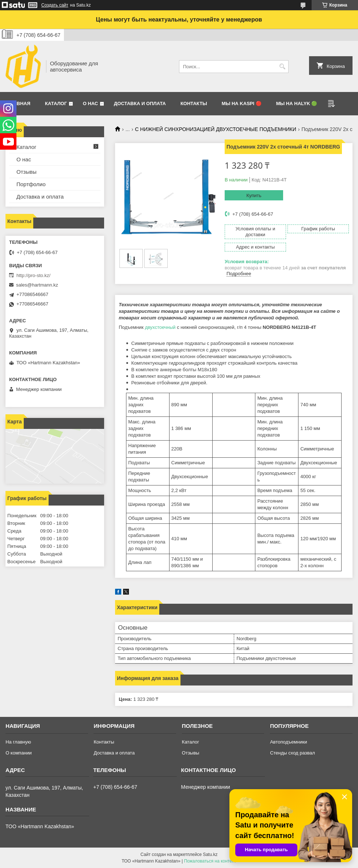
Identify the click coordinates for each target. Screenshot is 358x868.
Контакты (194, 103)
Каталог (56, 103)
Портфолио (31, 184)
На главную (18, 742)
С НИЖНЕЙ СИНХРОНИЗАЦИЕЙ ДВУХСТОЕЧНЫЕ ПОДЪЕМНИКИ (216, 129)
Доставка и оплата (140, 103)
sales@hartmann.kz (37, 285)
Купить (254, 195)
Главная (19, 103)
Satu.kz (210, 854)
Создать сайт (55, 5)
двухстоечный (160, 327)
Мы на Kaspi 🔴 (242, 103)
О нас (91, 103)
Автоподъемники (288, 742)
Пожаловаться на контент (210, 861)
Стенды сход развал (292, 753)
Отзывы (26, 172)
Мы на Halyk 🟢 (297, 103)
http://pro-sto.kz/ (33, 275)
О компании (19, 753)
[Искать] (282, 67)
